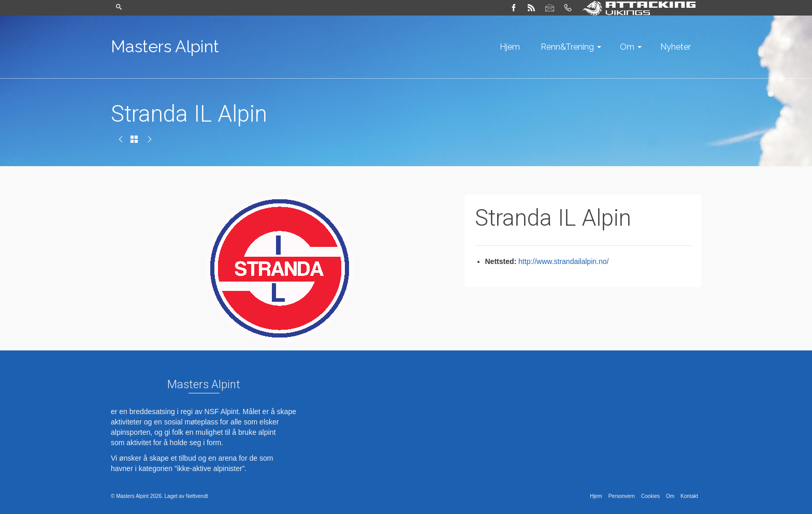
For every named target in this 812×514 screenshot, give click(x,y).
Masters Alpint (165, 46)
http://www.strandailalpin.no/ (563, 261)
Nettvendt (197, 496)
